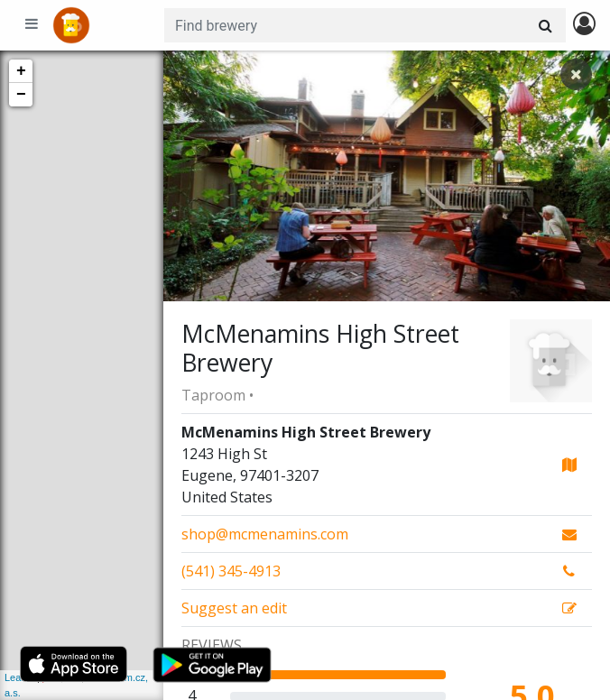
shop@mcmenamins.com (265, 534)
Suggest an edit (234, 608)
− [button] (21, 95)
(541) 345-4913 (231, 571)
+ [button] (21, 71)
